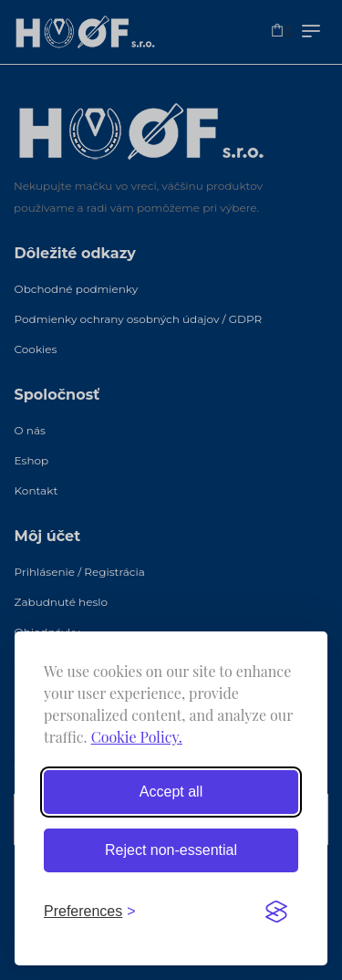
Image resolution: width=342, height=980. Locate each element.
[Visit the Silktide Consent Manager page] (276, 912)
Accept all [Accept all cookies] (171, 792)
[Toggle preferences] (90, 912)
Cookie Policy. (137, 737)
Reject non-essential (171, 850)
